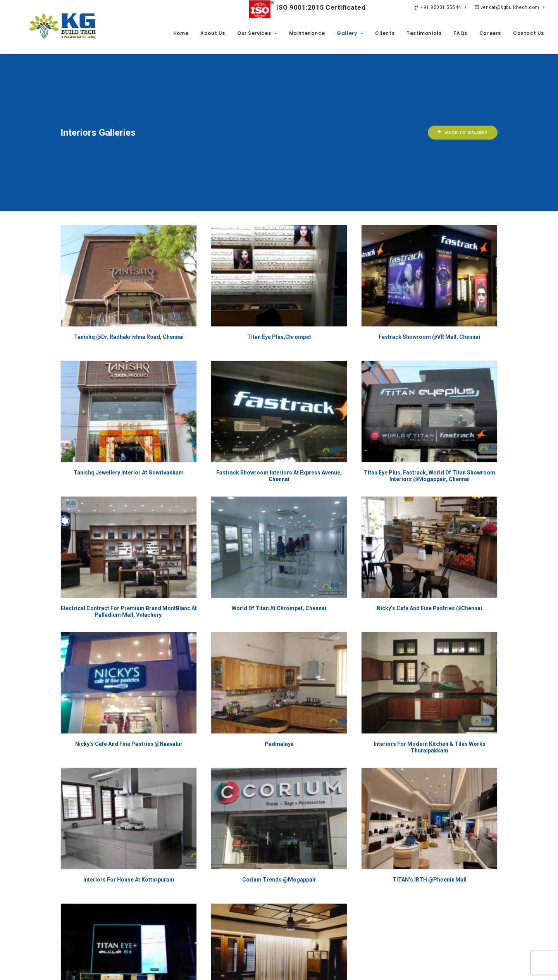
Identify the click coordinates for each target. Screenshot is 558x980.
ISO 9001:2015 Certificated (307, 7)
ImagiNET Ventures (483, 967)
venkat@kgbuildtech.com (509, 7)
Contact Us (529, 33)
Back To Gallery (463, 76)
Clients (385, 33)
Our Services (257, 33)
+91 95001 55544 (440, 7)
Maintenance (307, 33)
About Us (213, 33)
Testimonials (424, 33)
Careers (490, 33)
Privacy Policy (172, 967)
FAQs (460, 33)
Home (181, 33)
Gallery (350, 33)
